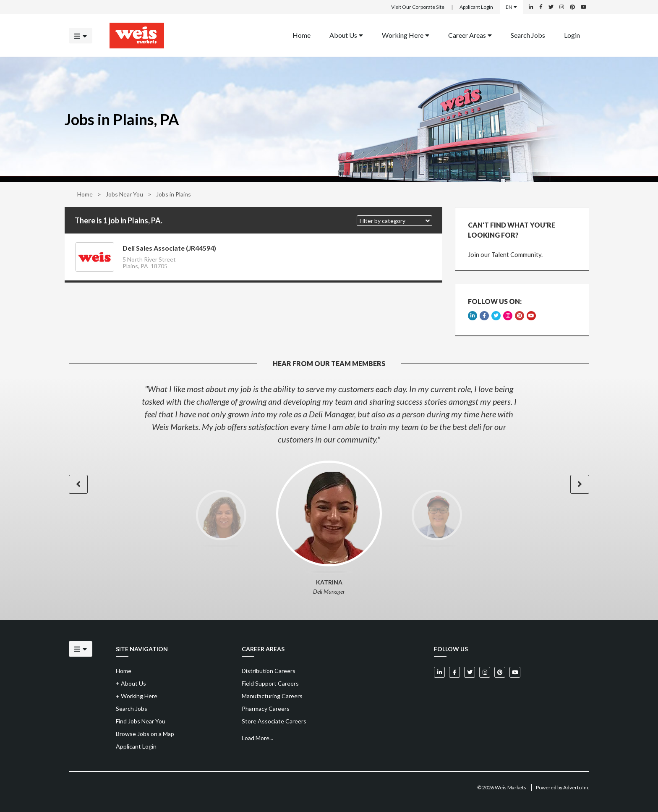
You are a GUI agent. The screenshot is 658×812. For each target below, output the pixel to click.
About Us (346, 35)
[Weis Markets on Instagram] (562, 7)
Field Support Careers (270, 683)
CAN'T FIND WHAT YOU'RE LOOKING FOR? (512, 230)
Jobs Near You (124, 194)
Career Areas (470, 35)
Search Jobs (528, 35)
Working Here (406, 35)
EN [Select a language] (511, 7)
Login (572, 35)
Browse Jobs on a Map (145, 734)
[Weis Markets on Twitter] (551, 7)
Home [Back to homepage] (302, 35)
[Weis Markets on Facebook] (541, 7)
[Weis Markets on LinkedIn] (531, 7)
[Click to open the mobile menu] (81, 35)
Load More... (257, 738)
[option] (329, 414)
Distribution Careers (269, 671)
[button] (394, 221)
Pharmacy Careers (266, 709)
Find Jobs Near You (141, 721)
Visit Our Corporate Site (418, 7)
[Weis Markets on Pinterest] (572, 7)
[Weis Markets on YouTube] (584, 7)
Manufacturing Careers (272, 696)
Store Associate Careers (274, 721)
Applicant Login (476, 7)
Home (85, 194)
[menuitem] (302, 35)
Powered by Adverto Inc (563, 787)
